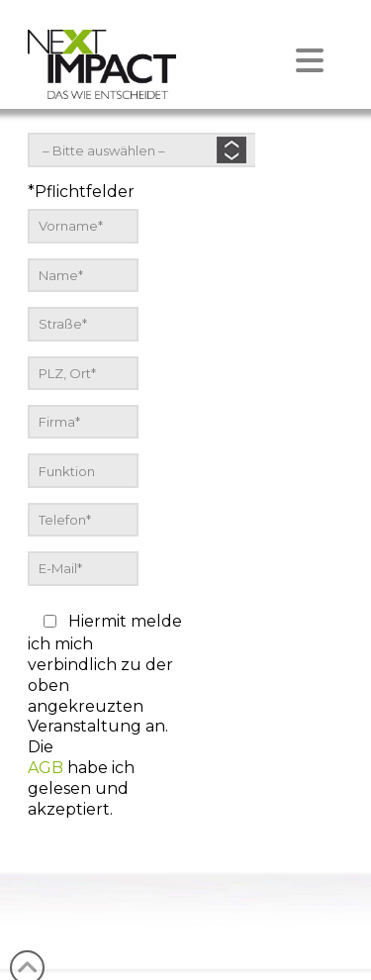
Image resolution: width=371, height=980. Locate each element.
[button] (185, 46)
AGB (46, 768)
